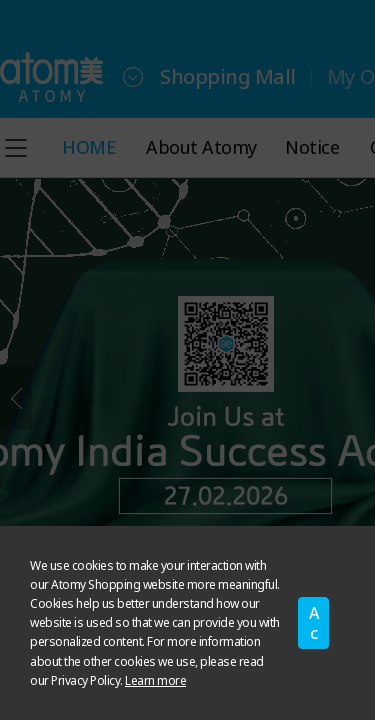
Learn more (155, 680)
